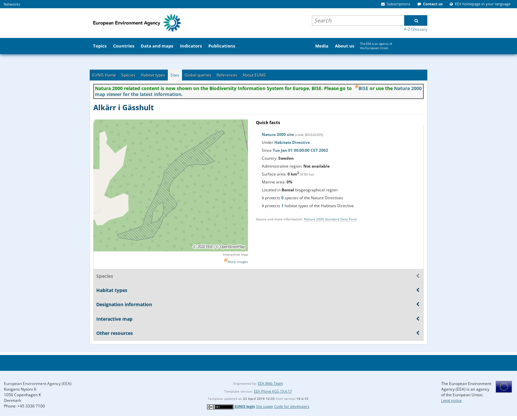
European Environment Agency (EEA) (38, 384)
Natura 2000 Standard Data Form (330, 219)
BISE (363, 88)
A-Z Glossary (416, 29)
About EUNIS (254, 75)
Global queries (198, 75)
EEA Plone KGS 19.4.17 (273, 391)
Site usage (264, 406)
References (227, 75)
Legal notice (451, 400)
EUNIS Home (104, 75)
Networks (12, 4)
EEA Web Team (270, 383)
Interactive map (235, 254)
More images (238, 262)
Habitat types (153, 75)
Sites (175, 75)
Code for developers (292, 406)
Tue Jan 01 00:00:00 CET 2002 (300, 150)
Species (128, 75)
